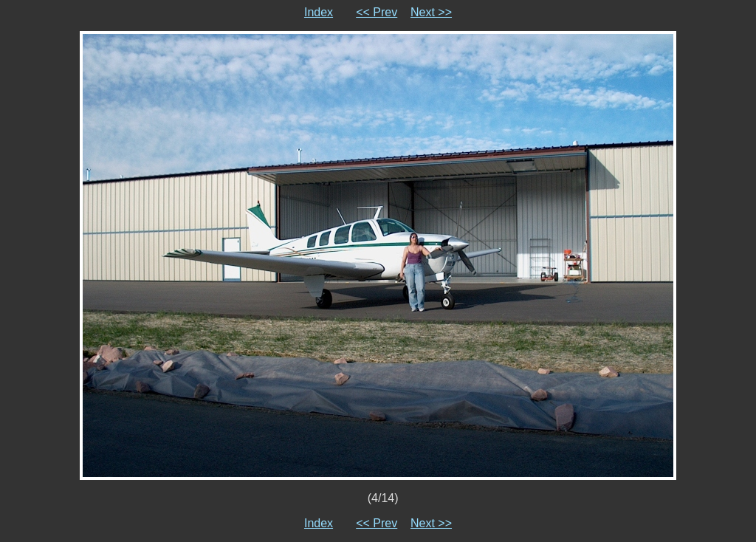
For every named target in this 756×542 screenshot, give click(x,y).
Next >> (431, 12)
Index (319, 12)
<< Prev (377, 12)
